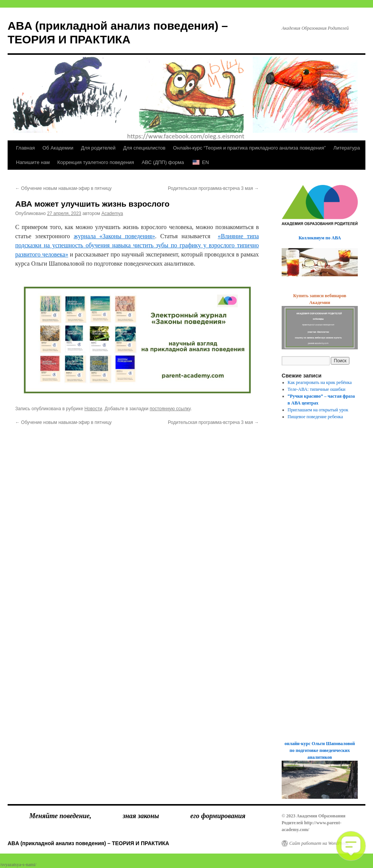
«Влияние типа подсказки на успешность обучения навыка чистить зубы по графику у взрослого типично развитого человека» (137, 245)
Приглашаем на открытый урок (318, 410)
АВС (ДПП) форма (163, 162)
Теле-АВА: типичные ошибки (317, 389)
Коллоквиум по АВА (320, 238)
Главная (25, 148)
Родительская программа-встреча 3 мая (213, 188)
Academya (112, 213)
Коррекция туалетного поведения (96, 162)
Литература (347, 148)
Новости (93, 409)
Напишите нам (33, 162)
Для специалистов (144, 148)
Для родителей (98, 148)
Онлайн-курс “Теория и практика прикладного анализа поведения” (249, 148)
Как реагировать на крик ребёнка (320, 382)
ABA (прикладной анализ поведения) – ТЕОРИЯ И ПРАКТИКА (88, 843)
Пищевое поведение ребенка (316, 417)
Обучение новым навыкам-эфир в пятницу (63, 188)
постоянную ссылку (170, 409)
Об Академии (58, 148)
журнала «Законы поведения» (115, 236)
